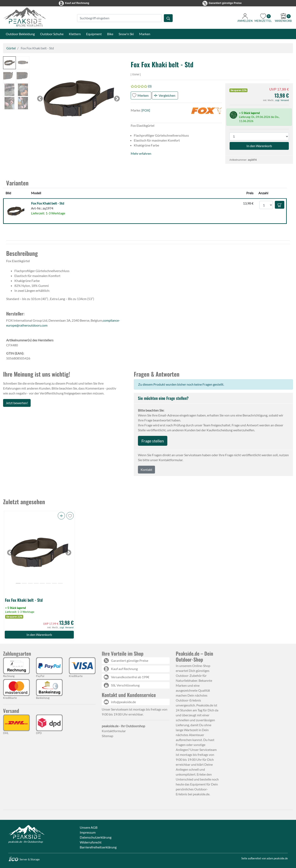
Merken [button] (143, 95)
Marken (145, 34)
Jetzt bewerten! (17, 403)
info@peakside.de (123, 702)
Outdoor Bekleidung (20, 34)
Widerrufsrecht (91, 842)
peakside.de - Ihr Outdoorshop (25, 842)
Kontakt (146, 469)
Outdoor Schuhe (52, 34)
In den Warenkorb (39, 635)
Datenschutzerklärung (96, 837)
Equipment (94, 34)
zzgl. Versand (282, 100)
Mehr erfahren (141, 153)
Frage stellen (153, 441)
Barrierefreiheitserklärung (98, 847)
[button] (9, 63)
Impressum (88, 832)
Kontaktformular (114, 731)
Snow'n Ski (126, 34)
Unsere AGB (89, 827)
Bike (110, 34)
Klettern (75, 34)
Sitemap (108, 736)
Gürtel (11, 48)
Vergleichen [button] (167, 95)
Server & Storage (24, 859)
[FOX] (146, 110)
